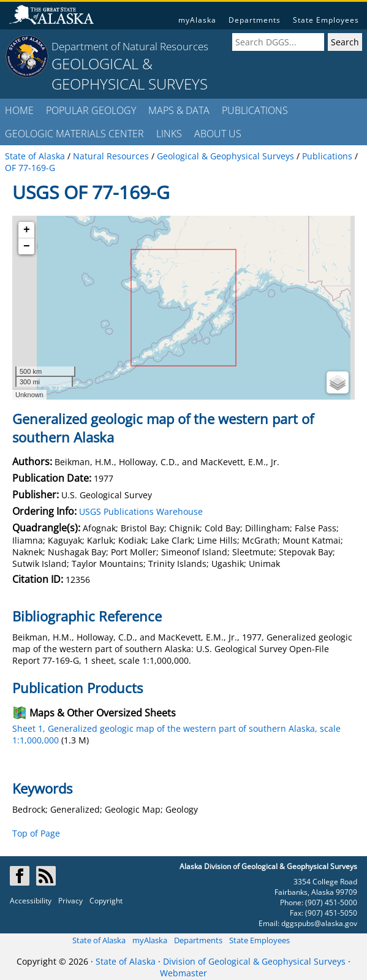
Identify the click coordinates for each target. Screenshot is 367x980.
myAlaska (197, 20)
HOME (19, 110)
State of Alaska (99, 940)
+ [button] (27, 230)
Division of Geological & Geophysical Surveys (254, 961)
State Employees (326, 20)
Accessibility (31, 901)
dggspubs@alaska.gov (319, 923)
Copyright (106, 901)
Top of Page (36, 833)
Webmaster (183, 973)
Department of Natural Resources (130, 46)
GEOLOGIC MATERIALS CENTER (74, 134)
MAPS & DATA (179, 110)
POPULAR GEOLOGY (91, 110)
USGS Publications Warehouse (141, 511)
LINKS (169, 134)
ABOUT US (218, 134)
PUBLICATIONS (255, 110)
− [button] (27, 246)
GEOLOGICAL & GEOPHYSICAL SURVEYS (130, 74)
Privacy (70, 901)
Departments (255, 20)
